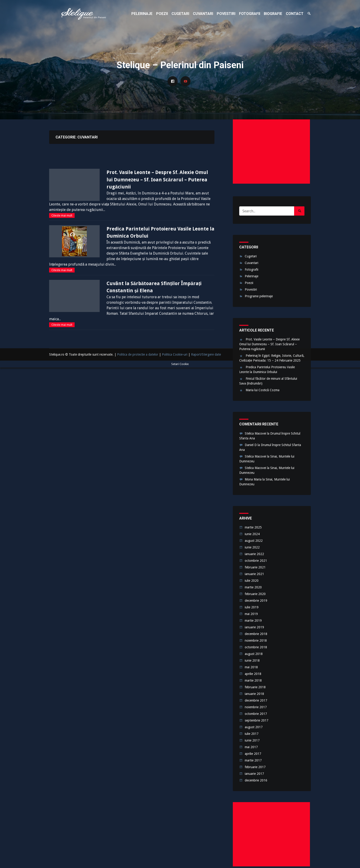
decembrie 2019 (256, 601)
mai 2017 (251, 747)
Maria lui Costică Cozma (263, 390)
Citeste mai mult (62, 215)
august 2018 (254, 654)
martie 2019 (253, 621)
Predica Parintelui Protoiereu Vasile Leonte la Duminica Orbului (160, 232)
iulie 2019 (252, 607)
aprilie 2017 (253, 754)
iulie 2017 (252, 734)
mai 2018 (251, 667)
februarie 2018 (255, 687)
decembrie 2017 (256, 700)
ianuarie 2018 (254, 694)
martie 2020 (253, 587)
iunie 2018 (252, 660)
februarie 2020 (255, 594)
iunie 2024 (252, 534)
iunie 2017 (252, 740)
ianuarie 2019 (254, 627)
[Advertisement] (271, 152)
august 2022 (254, 541)
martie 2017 (253, 760)
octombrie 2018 (256, 647)
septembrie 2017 (257, 720)
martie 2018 (253, 680)
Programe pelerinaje (259, 296)
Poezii (249, 283)
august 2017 (254, 727)
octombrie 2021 (256, 561)
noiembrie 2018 (256, 640)
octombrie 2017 (256, 714)
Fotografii (252, 270)
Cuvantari (252, 263)
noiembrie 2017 (256, 707)
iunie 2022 (252, 547)
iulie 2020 (252, 581)
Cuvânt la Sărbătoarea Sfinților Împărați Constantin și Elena (154, 287)
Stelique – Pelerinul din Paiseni (84, 14)
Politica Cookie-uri (175, 354)
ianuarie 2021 (254, 574)
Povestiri (251, 289)
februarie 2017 (255, 767)
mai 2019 (251, 614)
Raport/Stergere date (206, 354)
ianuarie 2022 (254, 554)
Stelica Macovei (255, 433)
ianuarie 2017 (254, 774)
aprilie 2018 (253, 674)
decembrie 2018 (256, 634)
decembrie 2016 (256, 780)
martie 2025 (253, 527)
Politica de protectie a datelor (138, 354)
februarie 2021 (255, 567)
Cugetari (251, 256)
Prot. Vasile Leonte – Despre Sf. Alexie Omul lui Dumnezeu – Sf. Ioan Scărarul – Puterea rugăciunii (157, 180)
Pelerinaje (252, 276)
